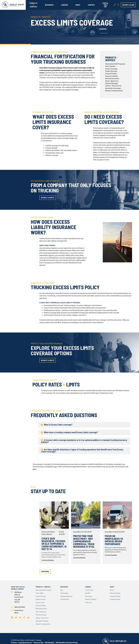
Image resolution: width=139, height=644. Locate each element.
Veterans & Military (91, 599)
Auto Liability (110, 66)
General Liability (111, 76)
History (112, 590)
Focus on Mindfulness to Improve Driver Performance (114, 540)
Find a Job (88, 602)
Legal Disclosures (25, 642)
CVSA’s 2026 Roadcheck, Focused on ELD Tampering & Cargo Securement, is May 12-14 (54, 544)
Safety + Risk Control (113, 86)
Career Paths (89, 590)
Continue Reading (48, 560)
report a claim (128, 5)
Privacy (14, 642)
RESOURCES (49, 5)
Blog (62, 590)
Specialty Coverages (113, 88)
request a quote (48, 198)
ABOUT (78, 5)
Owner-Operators (112, 81)
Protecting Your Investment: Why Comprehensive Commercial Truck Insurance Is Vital (84, 541)
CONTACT (91, 5)
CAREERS (65, 5)
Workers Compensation (114, 91)
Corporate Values (115, 596)
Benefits (88, 593)
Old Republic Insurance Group (67, 642)
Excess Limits (40, 602)
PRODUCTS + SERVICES (33, 5)
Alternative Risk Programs (115, 64)
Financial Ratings (115, 593)
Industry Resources (66, 596)
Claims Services (111, 71)
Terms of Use (38, 642)
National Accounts (112, 78)
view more (45, 571)
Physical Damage (112, 83)
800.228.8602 (20, 607)
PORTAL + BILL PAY (105, 5)
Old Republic (49, 642)
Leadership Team (115, 599)
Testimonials (64, 593)
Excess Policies (111, 73)
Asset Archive (65, 599)
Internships (89, 596)
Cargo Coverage (111, 69)
